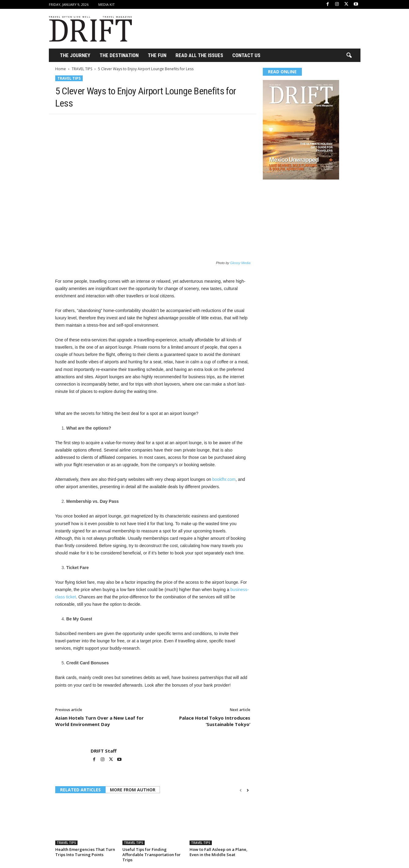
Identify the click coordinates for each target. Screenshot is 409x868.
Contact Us (246, 55)
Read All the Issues (199, 55)
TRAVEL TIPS (82, 69)
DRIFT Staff (104, 751)
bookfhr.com (224, 479)
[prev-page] (241, 790)
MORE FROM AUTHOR (133, 790)
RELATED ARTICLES (80, 790)
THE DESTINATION (119, 55)
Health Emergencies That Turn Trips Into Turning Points (85, 852)
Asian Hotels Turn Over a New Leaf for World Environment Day (100, 721)
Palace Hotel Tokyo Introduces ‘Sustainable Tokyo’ (215, 721)
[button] (349, 56)
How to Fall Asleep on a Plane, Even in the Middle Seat (219, 852)
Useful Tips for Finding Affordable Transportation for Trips (152, 855)
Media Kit (107, 4)
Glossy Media (240, 263)
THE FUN (157, 55)
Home (61, 69)
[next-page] (248, 790)
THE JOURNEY (75, 55)
